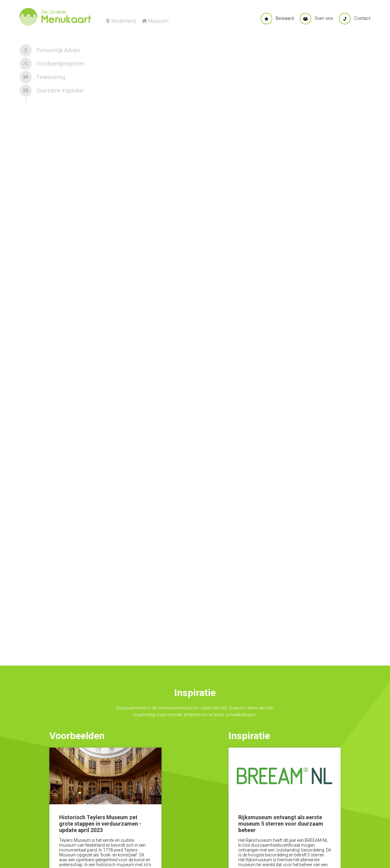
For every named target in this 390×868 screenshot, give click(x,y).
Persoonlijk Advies (50, 50)
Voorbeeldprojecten (52, 64)
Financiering (42, 77)
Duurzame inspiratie (51, 91)
